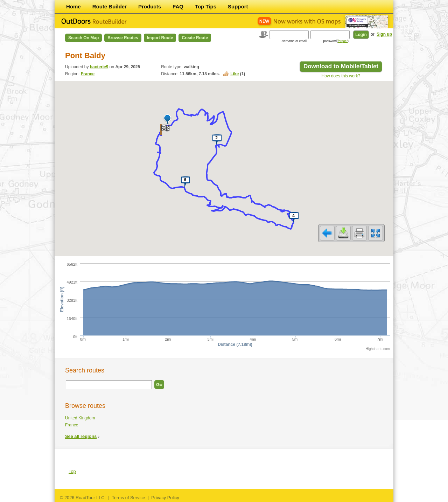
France (88, 74)
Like (234, 74)
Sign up (384, 34)
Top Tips (206, 6)
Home (73, 6)
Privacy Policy (165, 498)
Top (72, 471)
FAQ (178, 6)
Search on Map (83, 38)
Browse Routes (123, 38)
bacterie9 (99, 67)
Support (238, 6)
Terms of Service (128, 498)
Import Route (160, 38)
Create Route (195, 38)
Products (150, 6)
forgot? (343, 41)
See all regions (81, 436)
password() (336, 41)
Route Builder (110, 6)
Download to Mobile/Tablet (341, 66)
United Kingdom (80, 418)
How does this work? (341, 76)
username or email (293, 41)
